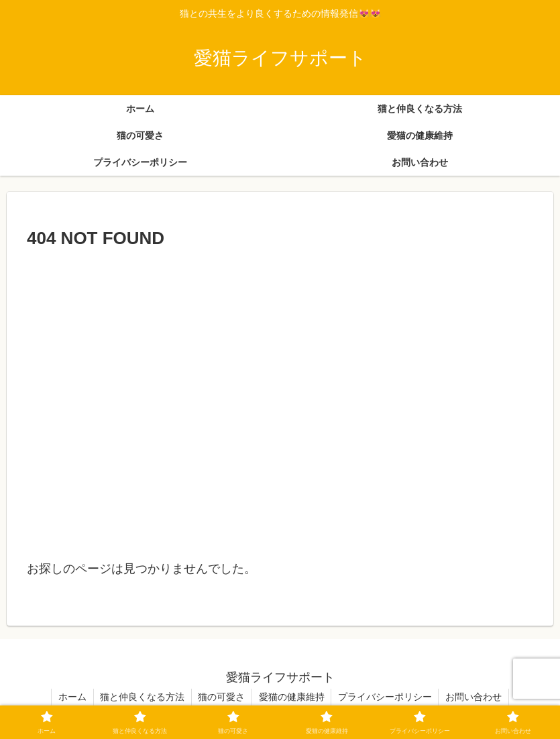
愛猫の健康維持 (292, 697)
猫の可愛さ (221, 697)
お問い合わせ (475, 697)
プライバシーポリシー (386, 697)
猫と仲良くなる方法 (142, 697)
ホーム (71, 697)
